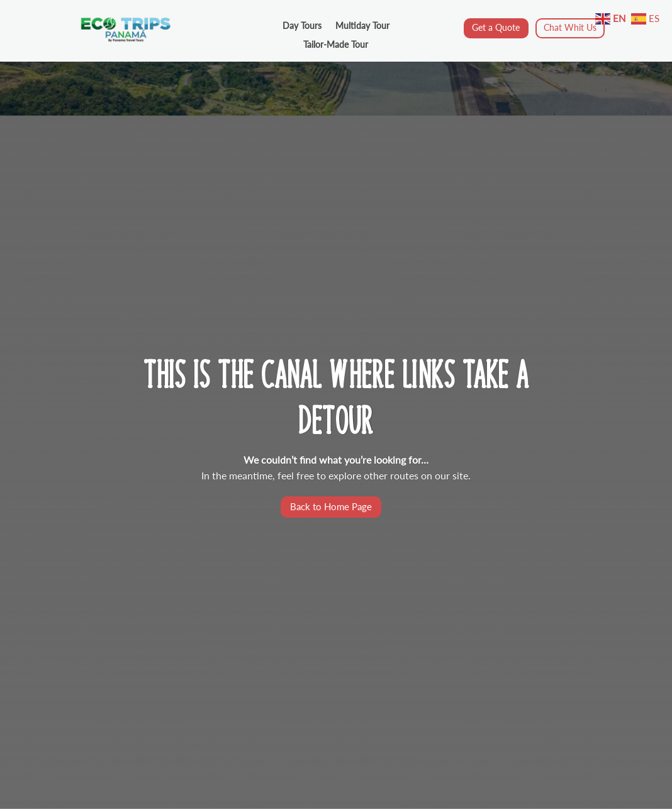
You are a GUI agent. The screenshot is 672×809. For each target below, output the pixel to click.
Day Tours (302, 26)
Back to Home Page (331, 506)
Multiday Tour (362, 26)
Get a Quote (496, 27)
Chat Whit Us (570, 27)
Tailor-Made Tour (336, 45)
